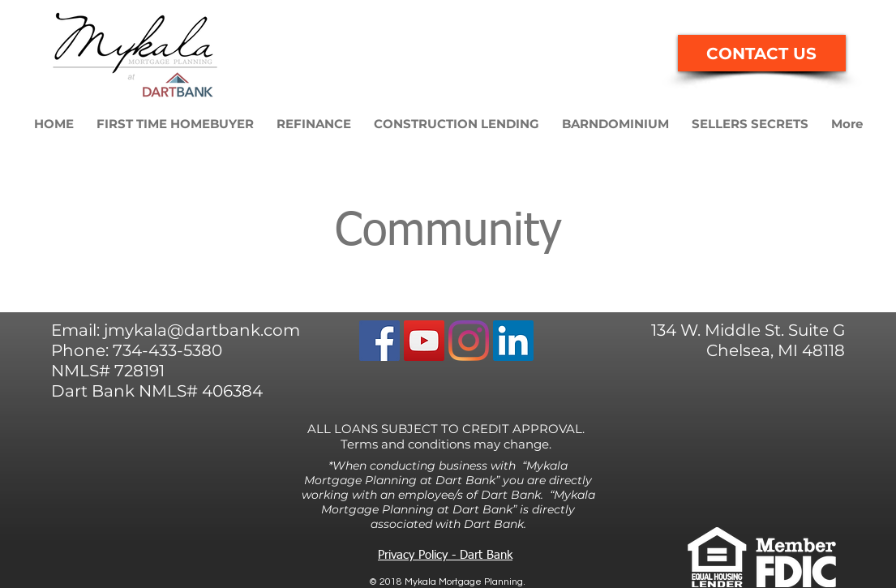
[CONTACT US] (762, 53)
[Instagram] (469, 341)
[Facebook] (379, 341)
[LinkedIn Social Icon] (513, 341)
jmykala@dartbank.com (202, 330)
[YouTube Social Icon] (424, 341)
